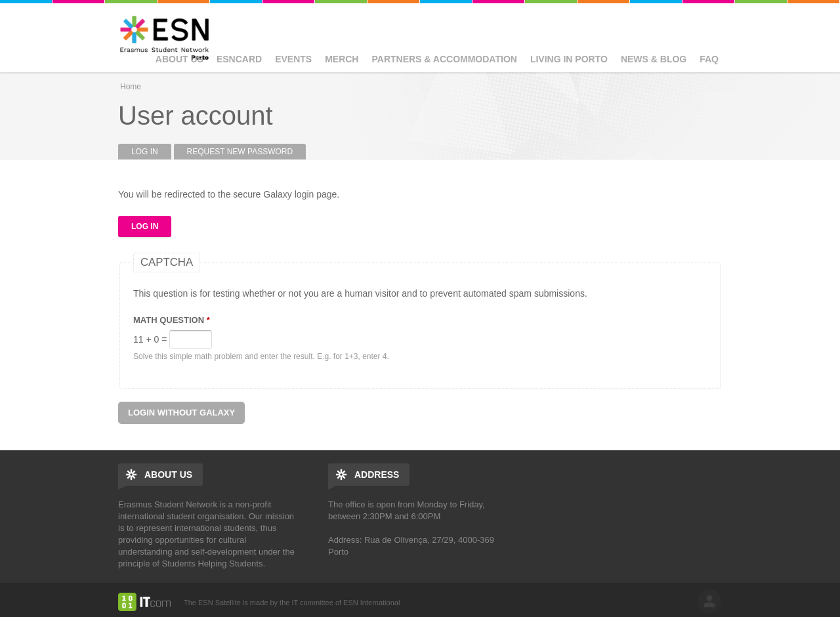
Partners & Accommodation (444, 59)
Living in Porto (569, 59)
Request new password (240, 152)
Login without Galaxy (181, 413)
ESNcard (239, 59)
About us (179, 59)
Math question (172, 320)
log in (709, 601)
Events (293, 59)
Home (131, 87)
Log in (151, 152)
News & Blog (654, 59)
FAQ (709, 59)
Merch (342, 59)
